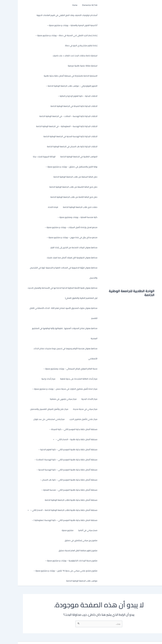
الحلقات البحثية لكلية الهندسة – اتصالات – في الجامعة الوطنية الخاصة (50, 116)
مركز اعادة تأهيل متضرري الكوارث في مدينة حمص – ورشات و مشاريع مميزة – (47, 389)
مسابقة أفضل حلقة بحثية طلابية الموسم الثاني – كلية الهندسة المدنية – (49, 470)
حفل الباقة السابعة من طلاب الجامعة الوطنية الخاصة (58, 177)
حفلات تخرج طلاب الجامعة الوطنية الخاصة (62, 207)
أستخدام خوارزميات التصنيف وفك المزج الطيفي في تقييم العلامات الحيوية (49, 15)
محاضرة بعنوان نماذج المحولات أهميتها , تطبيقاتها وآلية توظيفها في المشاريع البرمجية (47, 333)
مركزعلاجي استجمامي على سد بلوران (32, 419)
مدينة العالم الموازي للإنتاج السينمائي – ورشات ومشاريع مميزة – (53, 369)
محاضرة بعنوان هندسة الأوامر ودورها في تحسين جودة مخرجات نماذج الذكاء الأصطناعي (48, 353)
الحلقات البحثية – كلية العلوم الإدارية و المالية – (60, 96)
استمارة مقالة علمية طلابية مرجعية (65, 66)
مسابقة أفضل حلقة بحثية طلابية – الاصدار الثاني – (57, 439)
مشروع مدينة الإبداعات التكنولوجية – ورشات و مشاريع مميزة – (53, 550)
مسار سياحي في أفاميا (70, 530)
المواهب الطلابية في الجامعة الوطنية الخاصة (61, 157)
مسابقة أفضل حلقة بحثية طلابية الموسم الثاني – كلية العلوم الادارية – (50, 449)
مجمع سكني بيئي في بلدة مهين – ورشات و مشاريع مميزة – (54, 237)
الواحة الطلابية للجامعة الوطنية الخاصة (114, 288)
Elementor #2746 (72, 5)
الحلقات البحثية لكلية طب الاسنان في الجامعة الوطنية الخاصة (54, 146)
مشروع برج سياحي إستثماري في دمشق (24, 530)
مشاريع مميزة (50, 530)
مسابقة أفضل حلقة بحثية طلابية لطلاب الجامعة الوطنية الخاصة (53, 500)
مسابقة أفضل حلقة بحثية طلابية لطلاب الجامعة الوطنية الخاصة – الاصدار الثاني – (45, 510)
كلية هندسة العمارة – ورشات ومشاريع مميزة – (60, 217)
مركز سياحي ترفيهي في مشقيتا (46, 399)
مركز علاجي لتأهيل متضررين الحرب (65, 419)
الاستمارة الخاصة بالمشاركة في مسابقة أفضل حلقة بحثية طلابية (53, 76)
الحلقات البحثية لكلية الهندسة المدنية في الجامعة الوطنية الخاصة (53, 136)
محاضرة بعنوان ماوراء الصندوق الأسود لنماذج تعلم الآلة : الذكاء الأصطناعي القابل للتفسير (46, 313)
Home (58, 5)
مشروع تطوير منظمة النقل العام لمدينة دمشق (60, 540)
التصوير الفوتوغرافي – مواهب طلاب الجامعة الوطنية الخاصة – (54, 86)
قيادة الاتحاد (36, 207)
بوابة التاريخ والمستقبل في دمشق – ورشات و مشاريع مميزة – (54, 167)
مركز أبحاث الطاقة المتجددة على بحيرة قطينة (61, 379)
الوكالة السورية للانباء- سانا (27, 157)
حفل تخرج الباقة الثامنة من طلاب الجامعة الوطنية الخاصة (56, 197)
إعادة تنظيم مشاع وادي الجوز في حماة (63, 45)
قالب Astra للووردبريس (51, 638)
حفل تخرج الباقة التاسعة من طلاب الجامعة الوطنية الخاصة (55, 187)
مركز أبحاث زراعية (31, 379)
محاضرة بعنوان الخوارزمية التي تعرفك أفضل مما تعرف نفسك (54, 258)
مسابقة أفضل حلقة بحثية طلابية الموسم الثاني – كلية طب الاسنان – (51, 480)
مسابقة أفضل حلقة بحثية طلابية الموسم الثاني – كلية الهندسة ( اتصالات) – (48, 460)
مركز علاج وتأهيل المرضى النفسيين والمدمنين (32, 409)
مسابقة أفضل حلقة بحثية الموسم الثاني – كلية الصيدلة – (55, 429)
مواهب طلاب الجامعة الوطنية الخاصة (64, 571)
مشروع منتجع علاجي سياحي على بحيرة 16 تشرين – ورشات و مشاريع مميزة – (48, 561)
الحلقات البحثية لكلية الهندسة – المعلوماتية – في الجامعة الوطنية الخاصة (49, 126)
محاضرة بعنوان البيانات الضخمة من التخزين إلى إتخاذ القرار (56, 247)
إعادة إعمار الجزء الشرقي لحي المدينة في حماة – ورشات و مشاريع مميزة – (49, 35)
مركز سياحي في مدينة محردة (67, 409)
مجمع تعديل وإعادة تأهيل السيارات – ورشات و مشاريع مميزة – (53, 227)
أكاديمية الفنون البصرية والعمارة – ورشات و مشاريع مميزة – (54, 25)
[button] (36, 439)
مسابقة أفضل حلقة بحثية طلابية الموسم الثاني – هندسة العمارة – (52, 490)
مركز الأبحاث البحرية (72, 399)
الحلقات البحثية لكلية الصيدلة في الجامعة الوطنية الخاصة (56, 106)
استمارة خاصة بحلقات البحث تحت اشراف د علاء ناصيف (57, 56)
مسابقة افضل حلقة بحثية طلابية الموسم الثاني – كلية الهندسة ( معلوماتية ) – (47, 520)
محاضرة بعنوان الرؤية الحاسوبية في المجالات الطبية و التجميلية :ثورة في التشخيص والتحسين (46, 273)
